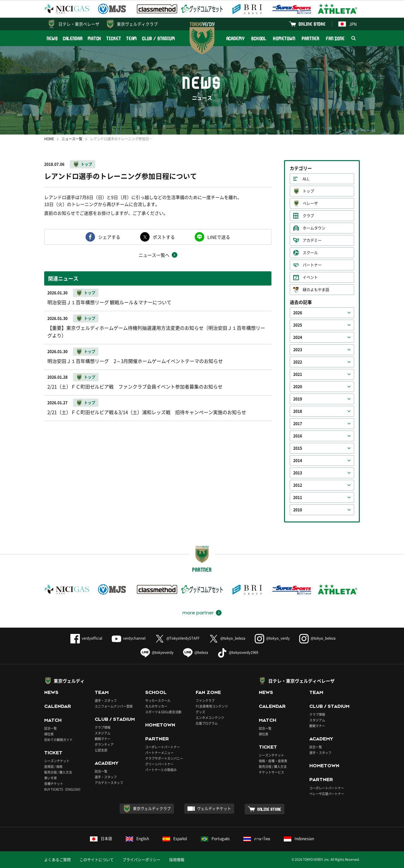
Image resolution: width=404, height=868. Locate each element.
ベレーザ (310, 203)
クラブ (308, 216)
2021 (298, 374)
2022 (298, 362)
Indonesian (299, 839)
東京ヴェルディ (69, 681)
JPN (348, 24)
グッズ (200, 712)
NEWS (52, 38)
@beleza (196, 652)
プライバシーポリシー (141, 860)
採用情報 (177, 860)
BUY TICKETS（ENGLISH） (63, 789)
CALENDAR (73, 38)
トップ (86, 164)
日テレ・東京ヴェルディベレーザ (301, 681)
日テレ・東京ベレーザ (79, 24)
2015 (298, 448)
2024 (298, 337)
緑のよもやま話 (316, 290)
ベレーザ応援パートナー (327, 794)
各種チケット (54, 784)
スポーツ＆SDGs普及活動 (163, 712)
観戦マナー (103, 739)
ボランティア (104, 744)
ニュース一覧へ (154, 255)
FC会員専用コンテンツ (212, 706)
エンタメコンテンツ (210, 717)
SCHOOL (259, 38)
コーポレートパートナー (163, 747)
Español (175, 839)
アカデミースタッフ (109, 783)
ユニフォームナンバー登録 (114, 706)
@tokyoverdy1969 (238, 652)
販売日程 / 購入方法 (58, 772)
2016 (298, 436)
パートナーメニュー (159, 753)
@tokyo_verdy (272, 638)
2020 (298, 387)
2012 (298, 485)
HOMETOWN (284, 38)
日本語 (101, 839)
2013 (298, 473)
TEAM (132, 38)
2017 (298, 424)
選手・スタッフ (106, 700)
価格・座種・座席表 (273, 761)
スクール (310, 253)
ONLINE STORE (312, 24)
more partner (198, 613)
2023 (298, 350)
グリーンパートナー (159, 764)
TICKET (114, 38)
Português (215, 839)
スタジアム (103, 733)
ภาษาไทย (257, 839)
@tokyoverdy (157, 652)
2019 (298, 399)
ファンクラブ (205, 700)
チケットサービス (271, 772)
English (137, 839)
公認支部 (101, 750)
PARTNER (310, 38)
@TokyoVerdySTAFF (177, 638)
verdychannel (129, 638)
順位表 (49, 734)
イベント (310, 277)
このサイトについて (97, 860)
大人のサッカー (156, 706)
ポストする (164, 237)
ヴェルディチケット (214, 809)
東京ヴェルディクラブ (137, 24)
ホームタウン (314, 228)
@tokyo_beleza (227, 638)
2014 (298, 461)
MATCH (95, 38)
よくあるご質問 (57, 860)
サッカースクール (158, 700)
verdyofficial (86, 638)
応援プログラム (207, 723)
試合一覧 (50, 728)
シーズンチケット (57, 761)
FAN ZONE (335, 38)
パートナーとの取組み (161, 770)
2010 (298, 510)
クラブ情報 (103, 727)
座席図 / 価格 (53, 766)
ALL (306, 179)
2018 (298, 411)
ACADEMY (235, 38)
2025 (298, 325)
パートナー (312, 265)
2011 (298, 497)
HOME (49, 139)
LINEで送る (219, 237)
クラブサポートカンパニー (164, 758)
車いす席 (50, 778)
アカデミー (312, 240)
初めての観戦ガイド (58, 740)
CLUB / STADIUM (159, 38)
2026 (298, 313)
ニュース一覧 (72, 139)
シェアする (109, 237)
